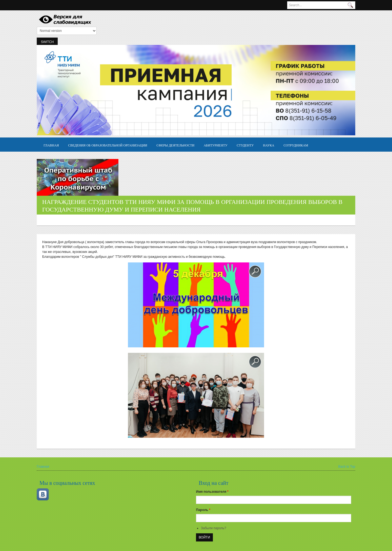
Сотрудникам (296, 145)
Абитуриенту (215, 145)
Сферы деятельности (175, 145)
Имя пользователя (212, 492)
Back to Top (347, 467)
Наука (269, 145)
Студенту (245, 145)
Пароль (203, 510)
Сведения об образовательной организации (108, 145)
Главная (51, 145)
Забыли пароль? (214, 528)
